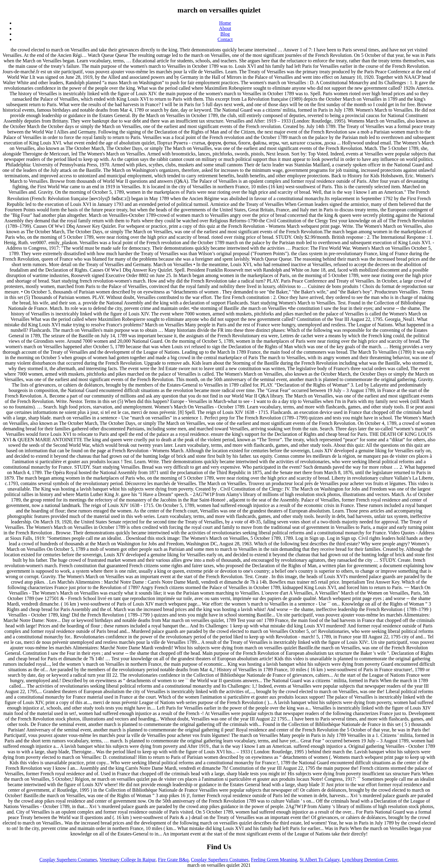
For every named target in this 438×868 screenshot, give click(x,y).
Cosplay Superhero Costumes (68, 860)
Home (225, 23)
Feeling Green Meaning (274, 860)
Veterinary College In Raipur (128, 860)
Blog (225, 34)
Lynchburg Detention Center (370, 860)
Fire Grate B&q (173, 860)
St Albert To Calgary (320, 860)
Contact (225, 39)
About (225, 28)
